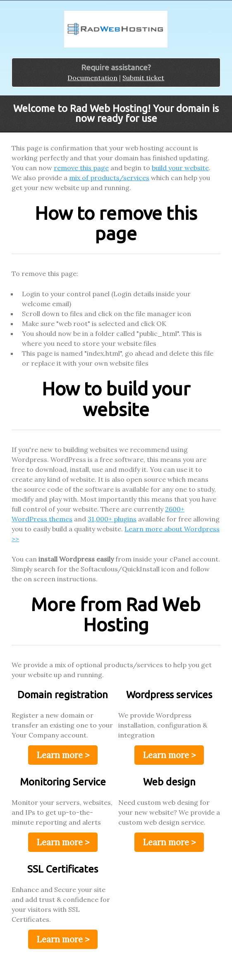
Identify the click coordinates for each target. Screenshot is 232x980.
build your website (180, 168)
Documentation (92, 78)
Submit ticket (143, 78)
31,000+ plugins (112, 519)
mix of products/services (109, 178)
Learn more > (63, 755)
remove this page (81, 168)
